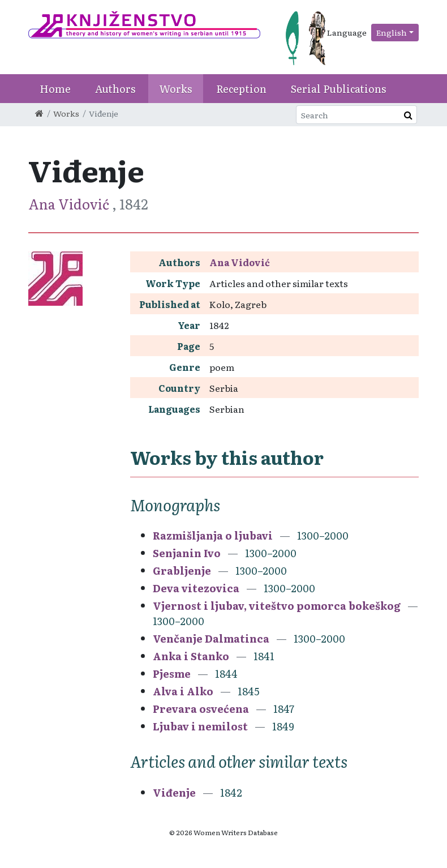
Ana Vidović (70, 204)
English (392, 32)
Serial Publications (338, 89)
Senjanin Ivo (187, 553)
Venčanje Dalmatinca (211, 638)
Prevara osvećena (201, 709)
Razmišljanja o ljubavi (213, 535)
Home (55, 89)
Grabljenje (182, 570)
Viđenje (174, 792)
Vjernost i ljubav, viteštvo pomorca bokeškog (277, 606)
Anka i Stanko (191, 656)
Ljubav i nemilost (200, 726)
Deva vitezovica (196, 588)
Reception (241, 89)
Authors (115, 89)
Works (176, 89)
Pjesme (172, 674)
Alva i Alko (183, 691)
